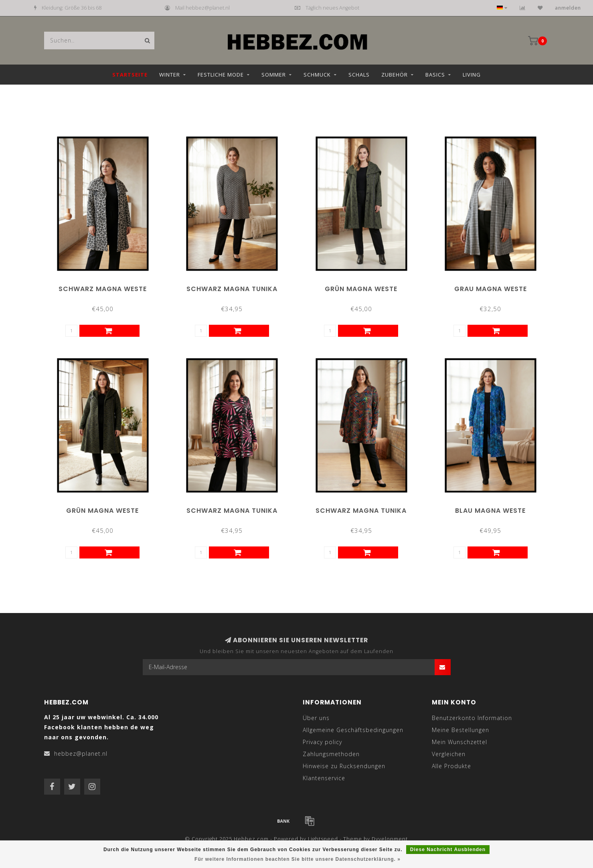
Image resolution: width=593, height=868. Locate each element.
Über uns (316, 718)
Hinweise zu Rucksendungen (344, 766)
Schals (359, 75)
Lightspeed (323, 839)
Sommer (274, 75)
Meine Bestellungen (460, 730)
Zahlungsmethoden (331, 754)
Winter (170, 75)
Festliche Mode (221, 75)
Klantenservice (324, 778)
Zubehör (395, 75)
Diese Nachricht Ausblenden (448, 850)
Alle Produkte (451, 766)
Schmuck (317, 75)
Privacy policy (322, 742)
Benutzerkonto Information (472, 718)
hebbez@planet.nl (81, 754)
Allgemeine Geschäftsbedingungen (353, 730)
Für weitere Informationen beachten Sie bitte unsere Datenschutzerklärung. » (298, 859)
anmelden (568, 8)
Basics (435, 75)
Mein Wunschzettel (459, 742)
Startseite (130, 75)
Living (472, 75)
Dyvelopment (390, 839)
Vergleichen (449, 754)
